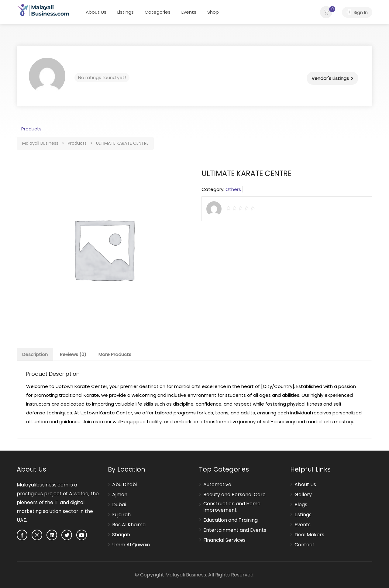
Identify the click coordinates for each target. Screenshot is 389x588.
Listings (126, 12)
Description (35, 354)
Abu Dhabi (124, 485)
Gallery (303, 495)
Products (31, 129)
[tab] (35, 354)
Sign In (357, 12)
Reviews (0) (73, 354)
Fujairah (121, 515)
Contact (305, 545)
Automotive (217, 485)
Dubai (119, 505)
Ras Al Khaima (129, 525)
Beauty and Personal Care (234, 495)
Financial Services (224, 540)
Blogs (301, 505)
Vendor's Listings (330, 78)
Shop (213, 12)
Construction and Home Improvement (232, 507)
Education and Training (231, 520)
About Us (96, 12)
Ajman (120, 495)
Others (233, 189)
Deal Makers (309, 535)
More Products (115, 354)
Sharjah (121, 535)
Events (189, 12)
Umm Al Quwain (131, 545)
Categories (158, 12)
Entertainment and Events (235, 530)
